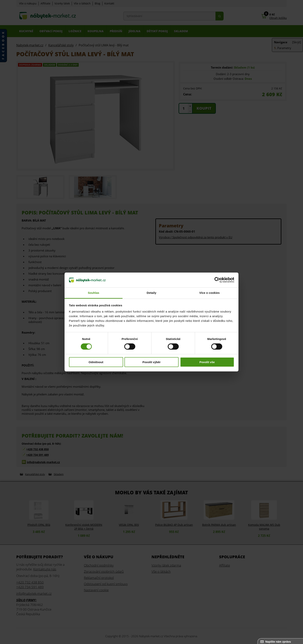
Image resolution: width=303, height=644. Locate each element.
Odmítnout (96, 362)
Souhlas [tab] (93, 293)
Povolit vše (207, 362)
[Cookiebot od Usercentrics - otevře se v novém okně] (217, 280)
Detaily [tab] (151, 293)
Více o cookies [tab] (209, 293)
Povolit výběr (151, 362)
